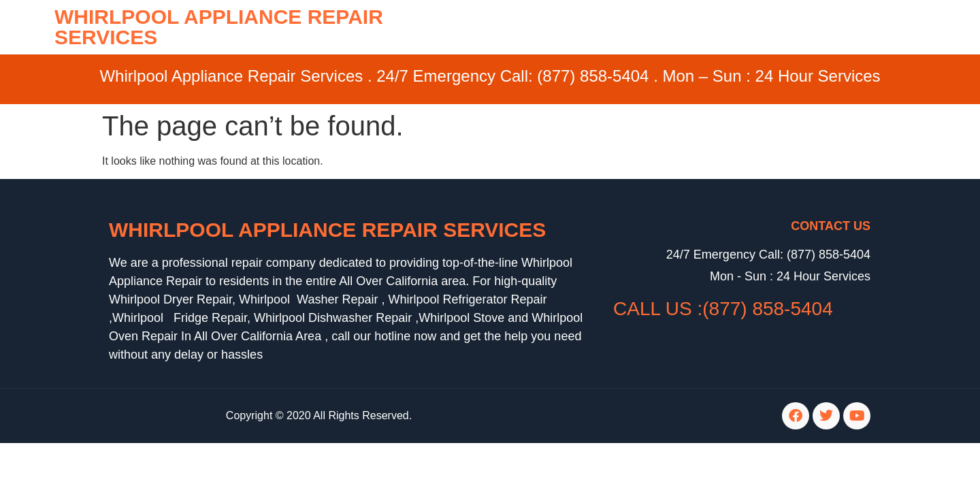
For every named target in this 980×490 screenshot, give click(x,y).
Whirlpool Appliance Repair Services (327, 230)
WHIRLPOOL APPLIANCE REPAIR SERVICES (219, 27)
